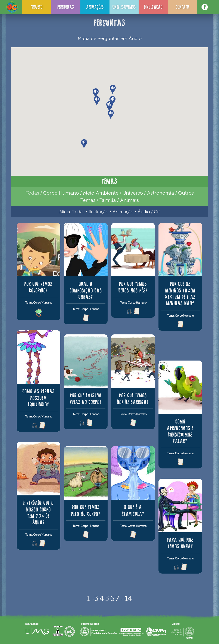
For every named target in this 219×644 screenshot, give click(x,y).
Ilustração (98, 212)
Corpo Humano (61, 193)
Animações (95, 7)
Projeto (37, 7)
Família (108, 200)
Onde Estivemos (124, 7)
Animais (129, 200)
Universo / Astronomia (148, 193)
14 (128, 598)
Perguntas (66, 7)
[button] (113, 90)
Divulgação (153, 7)
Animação (123, 212)
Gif (157, 212)
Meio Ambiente (101, 193)
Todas (32, 193)
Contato (182, 7)
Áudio (144, 212)
